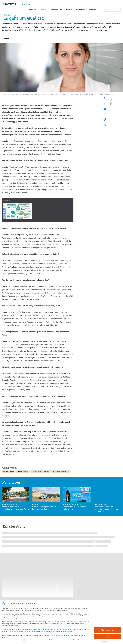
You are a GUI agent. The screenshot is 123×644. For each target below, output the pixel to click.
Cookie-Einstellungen (39, 629)
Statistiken (51, 640)
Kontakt (92, 10)
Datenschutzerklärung (64, 629)
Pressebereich (56, 10)
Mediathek (81, 10)
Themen (43, 10)
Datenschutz (104, 641)
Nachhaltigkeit (8, 471)
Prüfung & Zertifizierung (41, 471)
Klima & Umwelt (23, 471)
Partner (24, 608)
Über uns (32, 10)
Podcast (69, 10)
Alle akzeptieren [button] (108, 630)
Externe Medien (77, 640)
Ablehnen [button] (108, 636)
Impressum (111, 641)
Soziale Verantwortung (61, 471)
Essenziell (27, 640)
